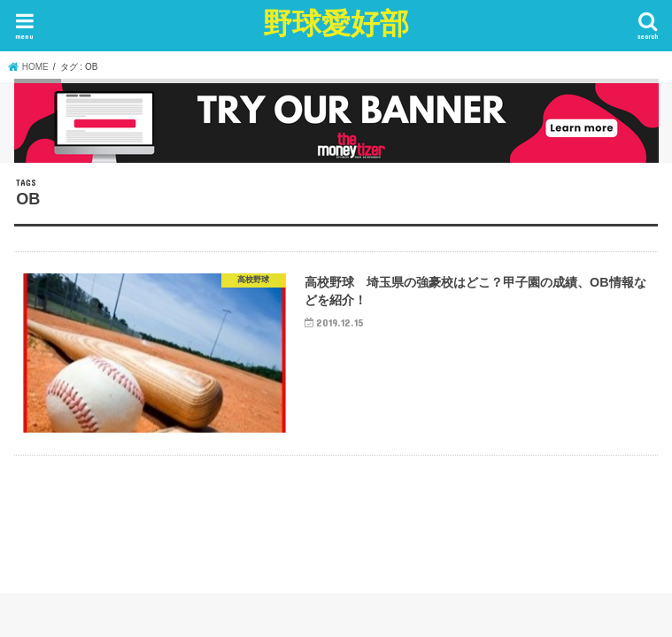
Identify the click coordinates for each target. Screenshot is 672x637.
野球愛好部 (336, 23)
